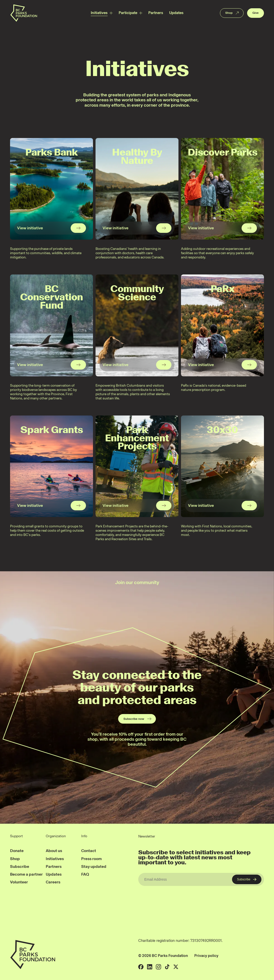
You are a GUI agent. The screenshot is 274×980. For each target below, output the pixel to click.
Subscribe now (138, 719)
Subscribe (20, 866)
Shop (232, 13)
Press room (92, 859)
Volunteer (19, 882)
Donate (17, 851)
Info (84, 836)
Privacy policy (206, 956)
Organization (56, 836)
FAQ (85, 874)
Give (256, 13)
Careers (53, 882)
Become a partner (26, 874)
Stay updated (94, 866)
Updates (176, 13)
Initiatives (99, 13)
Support (16, 836)
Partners (156, 13)
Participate (128, 13)
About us (54, 851)
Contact (89, 851)
